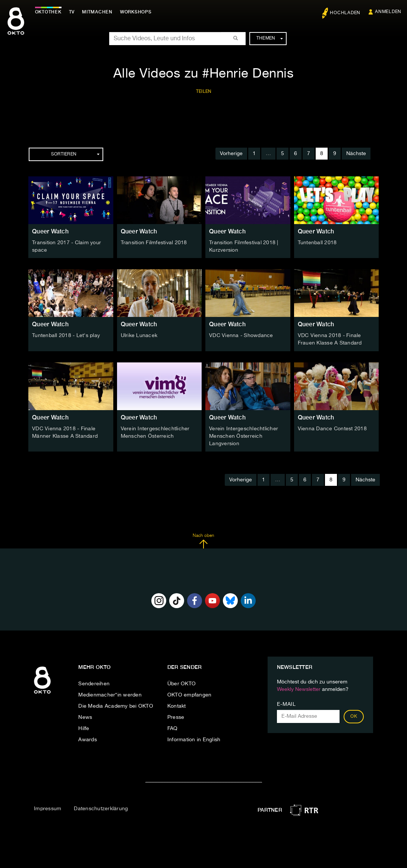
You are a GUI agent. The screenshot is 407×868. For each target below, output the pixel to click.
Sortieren (75, 154)
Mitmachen (98, 12)
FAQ (173, 728)
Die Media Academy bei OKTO (116, 706)
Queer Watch (50, 231)
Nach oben (203, 541)
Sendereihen (94, 683)
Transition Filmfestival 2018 (154, 243)
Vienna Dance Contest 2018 (332, 428)
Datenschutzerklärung (101, 808)
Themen (270, 38)
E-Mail (286, 704)
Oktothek (49, 12)
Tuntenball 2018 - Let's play (66, 336)
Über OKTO (182, 683)
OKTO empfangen (190, 695)
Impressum (48, 808)
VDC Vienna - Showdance (241, 336)
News (85, 717)
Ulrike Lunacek (139, 336)
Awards (88, 739)
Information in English (194, 739)
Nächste (356, 154)
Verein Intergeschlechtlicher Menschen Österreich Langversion (244, 436)
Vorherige (231, 154)
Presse (176, 717)
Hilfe (84, 728)
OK (354, 716)
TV (72, 12)
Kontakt (177, 706)
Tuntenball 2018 (317, 243)
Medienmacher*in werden (110, 695)
